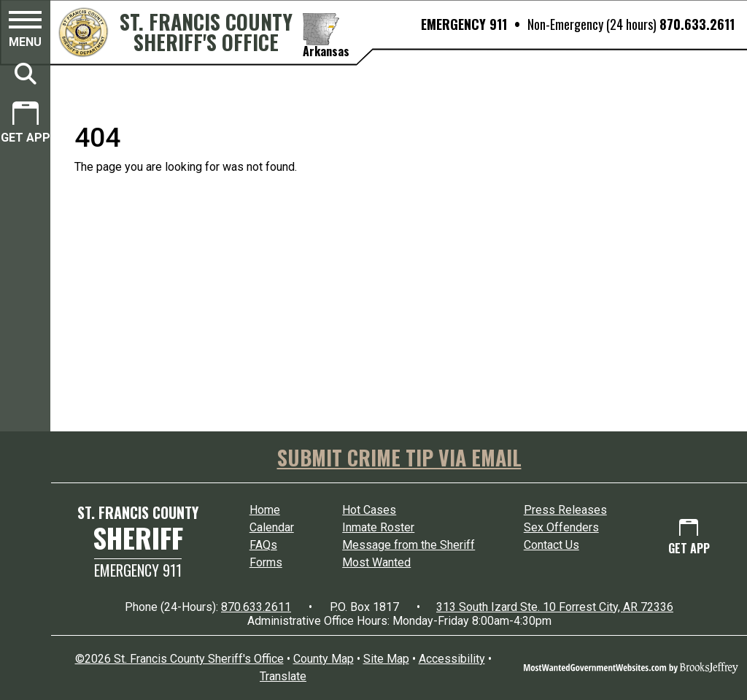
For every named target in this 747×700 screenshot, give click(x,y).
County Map (324, 659)
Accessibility (452, 659)
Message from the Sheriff (409, 545)
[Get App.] (25, 124)
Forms (266, 562)
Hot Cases (369, 510)
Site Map (386, 659)
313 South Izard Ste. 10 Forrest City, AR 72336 (555, 607)
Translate (283, 676)
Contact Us (551, 545)
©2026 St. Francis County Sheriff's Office (179, 659)
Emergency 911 (138, 570)
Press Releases (565, 510)
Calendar (272, 527)
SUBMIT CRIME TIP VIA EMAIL (399, 457)
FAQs (263, 545)
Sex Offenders (561, 527)
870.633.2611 (697, 24)
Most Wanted (376, 562)
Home (265, 510)
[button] (25, 31)
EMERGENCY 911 (464, 24)
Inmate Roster (378, 527)
